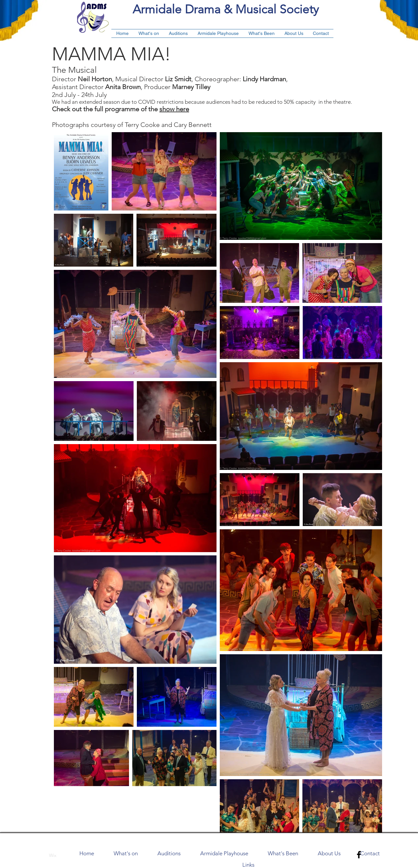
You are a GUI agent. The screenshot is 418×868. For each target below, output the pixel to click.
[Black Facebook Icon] (359, 855)
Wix (53, 855)
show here (174, 109)
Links (248, 865)
